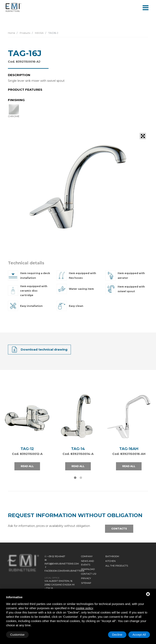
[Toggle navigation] (145, 7)
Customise (17, 635)
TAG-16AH (129, 449)
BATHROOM (112, 556)
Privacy (86, 578)
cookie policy (84, 608)
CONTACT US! (89, 574)
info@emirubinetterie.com (62, 564)
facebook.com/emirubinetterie (64, 571)
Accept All (139, 635)
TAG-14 (78, 449)
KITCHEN (110, 561)
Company (87, 556)
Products (25, 33)
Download (88, 569)
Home (11, 33)
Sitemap (86, 583)
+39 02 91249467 (56, 556)
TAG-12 (27, 449)
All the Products (117, 566)
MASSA (39, 33)
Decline (117, 635)
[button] (75, 478)
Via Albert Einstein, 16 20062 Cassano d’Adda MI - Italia (60, 585)
